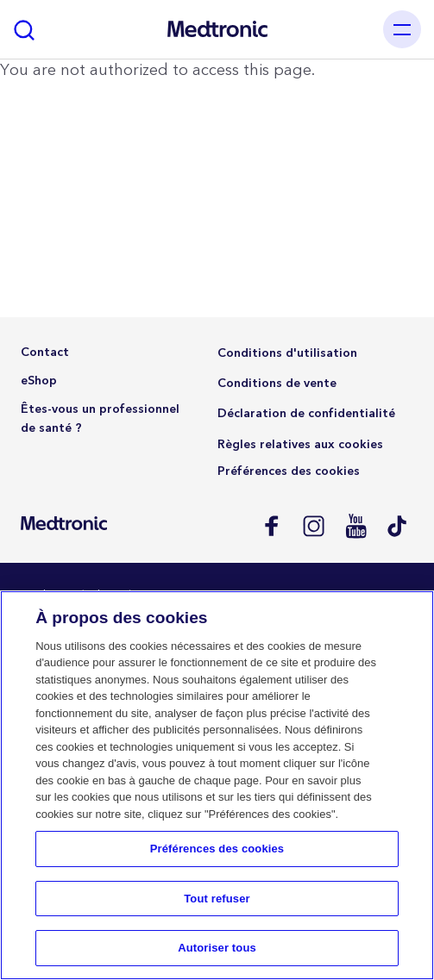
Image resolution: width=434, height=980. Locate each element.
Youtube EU (355, 525)
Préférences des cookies (289, 471)
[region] (217, 785)
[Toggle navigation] (402, 29)
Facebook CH (270, 525)
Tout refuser (217, 899)
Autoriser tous (217, 948)
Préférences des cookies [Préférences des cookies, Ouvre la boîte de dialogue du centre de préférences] (217, 849)
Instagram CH (313, 525)
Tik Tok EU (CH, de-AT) (397, 525)
